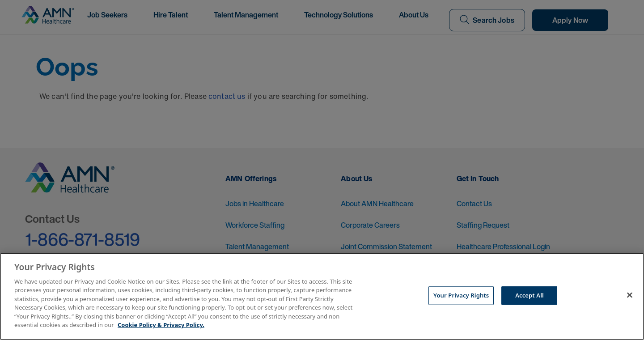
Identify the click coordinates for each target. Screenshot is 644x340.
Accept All (530, 295)
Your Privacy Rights (461, 295)
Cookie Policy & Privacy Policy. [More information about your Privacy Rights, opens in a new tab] (161, 325)
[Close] (630, 295)
